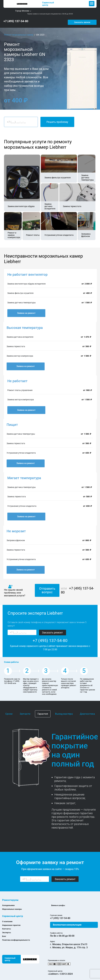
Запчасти (25, 712)
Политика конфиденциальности (16, 938)
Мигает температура (24, 476)
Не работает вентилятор (27, 272)
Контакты (7, 927)
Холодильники (8, 903)
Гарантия (43, 712)
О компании (7, 919)
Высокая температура (25, 326)
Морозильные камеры (12, 907)
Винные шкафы (58, 903)
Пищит (12, 423)
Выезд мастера (64, 712)
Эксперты (7, 930)
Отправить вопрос (47, 588)
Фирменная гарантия (11, 923)
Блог (4, 934)
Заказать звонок (87, 20)
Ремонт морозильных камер (19, 33)
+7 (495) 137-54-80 (16, 20)
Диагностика (87, 712)
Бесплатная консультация (67, 923)
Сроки (9, 712)
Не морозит (16, 529)
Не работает (17, 379)
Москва (25, 11)
